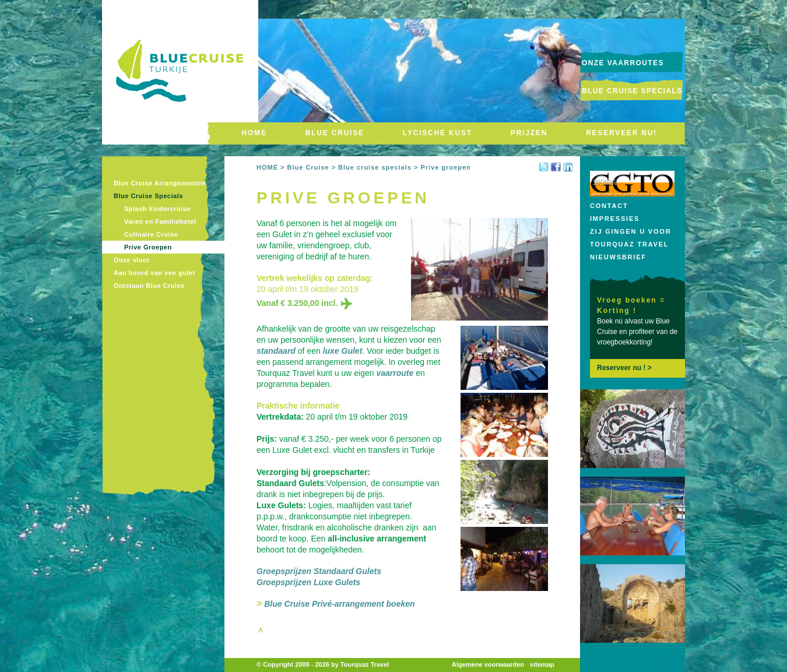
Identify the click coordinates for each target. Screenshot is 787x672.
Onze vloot (131, 260)
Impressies (615, 219)
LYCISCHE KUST (438, 133)
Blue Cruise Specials (632, 91)
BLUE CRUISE (335, 133)
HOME (254, 133)
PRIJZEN (529, 133)
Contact (609, 206)
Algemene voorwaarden (488, 664)
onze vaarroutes (623, 63)
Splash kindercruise (157, 209)
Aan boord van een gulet (154, 273)
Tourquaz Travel (629, 244)
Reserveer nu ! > (624, 368)
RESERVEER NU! (621, 133)
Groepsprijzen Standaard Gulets (319, 571)
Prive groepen (445, 167)
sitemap (542, 664)
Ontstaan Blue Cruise (149, 286)
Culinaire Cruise (151, 234)
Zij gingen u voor (630, 231)
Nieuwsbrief (618, 257)
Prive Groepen (148, 247)
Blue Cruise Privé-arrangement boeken (339, 604)
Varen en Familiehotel (160, 221)
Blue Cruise (308, 167)
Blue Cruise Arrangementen (160, 183)
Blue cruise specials (375, 167)
